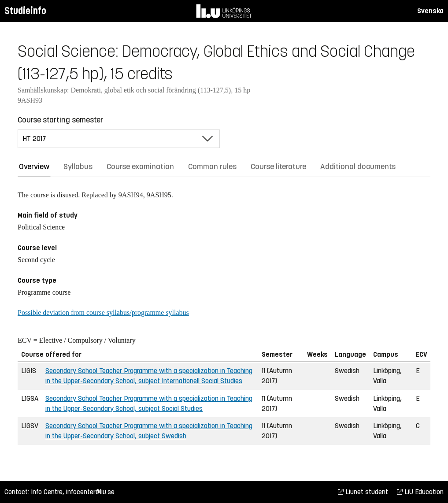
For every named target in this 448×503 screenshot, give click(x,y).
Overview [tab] (34, 166)
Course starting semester (60, 120)
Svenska (430, 11)
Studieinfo (25, 11)
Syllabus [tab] (78, 166)
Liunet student (363, 492)
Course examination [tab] (140, 166)
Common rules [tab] (212, 166)
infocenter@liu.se (90, 492)
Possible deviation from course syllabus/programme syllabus (103, 313)
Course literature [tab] (278, 166)
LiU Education (420, 492)
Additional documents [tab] (358, 166)
